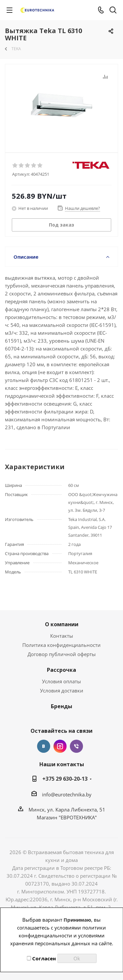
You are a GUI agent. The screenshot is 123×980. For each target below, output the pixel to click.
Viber (76, 746)
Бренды (61, 706)
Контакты (62, 636)
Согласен (41, 958)
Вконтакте (44, 746)
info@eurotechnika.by (67, 794)
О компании (62, 624)
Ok (77, 958)
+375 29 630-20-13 (65, 779)
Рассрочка (61, 670)
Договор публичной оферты (62, 654)
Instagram (60, 746)
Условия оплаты (61, 681)
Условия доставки (62, 690)
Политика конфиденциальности (61, 645)
